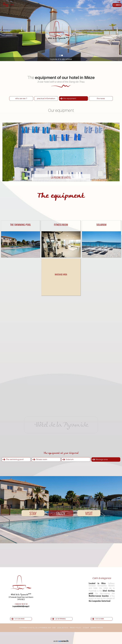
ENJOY (61, 513)
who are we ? (21, 98)
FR (118, 2)
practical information (46, 98)
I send (19, 619)
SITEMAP (86, 628)
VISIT (89, 513)
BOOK (117, 5)
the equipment (70, 98)
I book (99, 619)
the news (101, 98)
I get (60, 619)
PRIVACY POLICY (76, 628)
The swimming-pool (15, 459)
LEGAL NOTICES (63, 628)
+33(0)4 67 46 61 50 (21, 604)
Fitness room (41, 459)
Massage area (102, 459)
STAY (33, 513)
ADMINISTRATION (97, 628)
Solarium (70, 459)
